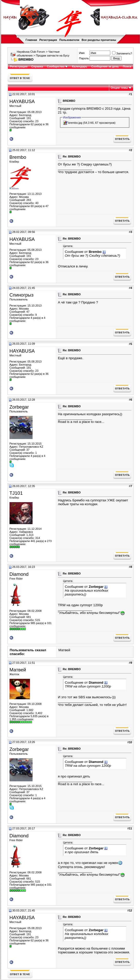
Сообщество (57, 66)
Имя (82, 53)
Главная (31, 40)
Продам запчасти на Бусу (53, 55)
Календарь (80, 66)
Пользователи (69, 40)
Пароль (84, 58)
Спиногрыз (22, 295)
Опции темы (119, 88)
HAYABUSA (22, 101)
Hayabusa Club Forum (31, 52)
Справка (37, 66)
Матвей (64, 650)
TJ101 (16, 493)
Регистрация (48, 40)
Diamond (19, 574)
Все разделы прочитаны (99, 40)
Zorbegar (19, 407)
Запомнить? (122, 53)
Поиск (127, 66)
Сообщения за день (105, 66)
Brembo (18, 157)
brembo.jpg (75, 123)
